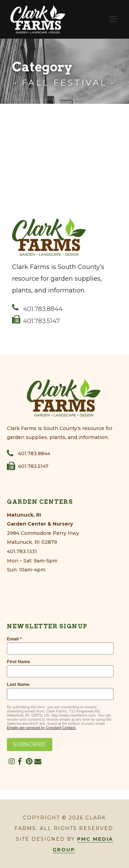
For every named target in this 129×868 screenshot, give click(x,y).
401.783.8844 (37, 309)
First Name (18, 662)
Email (13, 639)
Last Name (18, 684)
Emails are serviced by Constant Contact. (42, 728)
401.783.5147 (36, 321)
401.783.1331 (22, 551)
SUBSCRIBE (30, 744)
